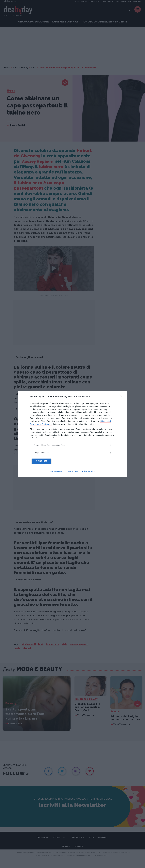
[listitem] (72, 445)
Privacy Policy (88, 472)
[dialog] (72, 434)
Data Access (72, 472)
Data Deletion (56, 472)
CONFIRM (45, 461)
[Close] (121, 397)
